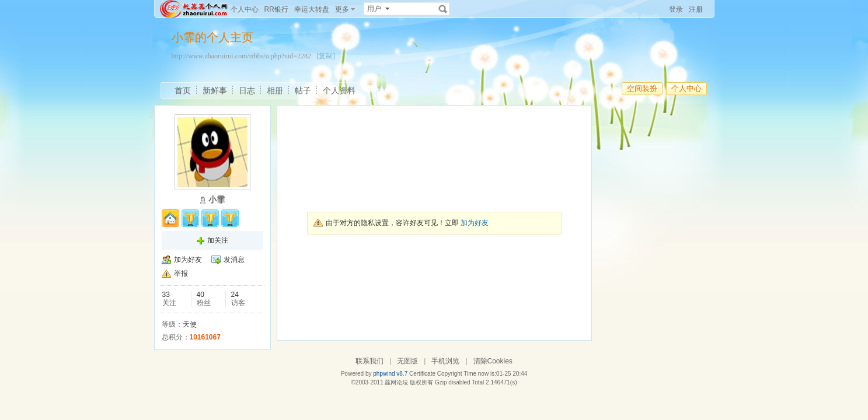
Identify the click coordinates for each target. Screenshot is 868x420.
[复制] (326, 56)
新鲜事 (215, 90)
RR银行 (276, 9)
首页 (183, 90)
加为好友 (188, 260)
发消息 (234, 260)
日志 (247, 90)
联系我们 (369, 361)
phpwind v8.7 (390, 374)
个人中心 (245, 9)
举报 (181, 274)
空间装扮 (642, 88)
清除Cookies (493, 361)
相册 (275, 90)
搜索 (443, 9)
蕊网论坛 (396, 382)
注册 (696, 9)
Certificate (422, 374)
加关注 (218, 240)
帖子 (303, 90)
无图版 (407, 361)
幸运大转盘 (312, 9)
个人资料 (339, 90)
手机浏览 (445, 361)
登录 (676, 9)
